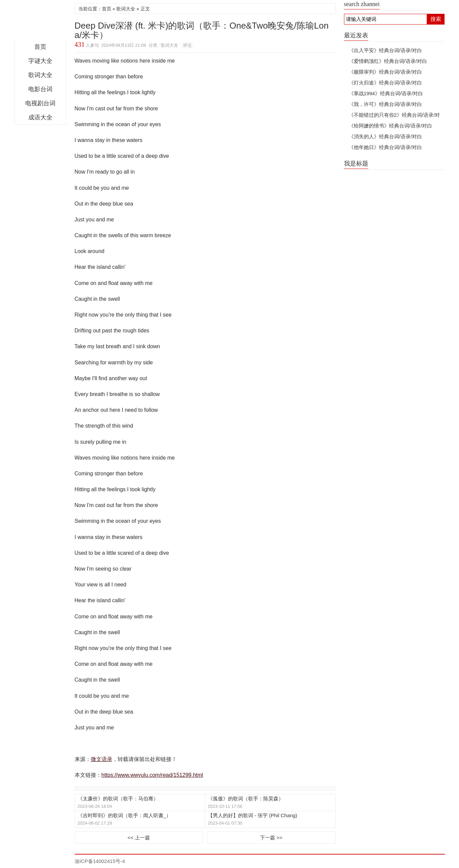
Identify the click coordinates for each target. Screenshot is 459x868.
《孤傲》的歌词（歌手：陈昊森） (246, 799)
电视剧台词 (40, 103)
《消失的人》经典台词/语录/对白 (385, 136)
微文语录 (40, 22)
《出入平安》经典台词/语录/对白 (385, 50)
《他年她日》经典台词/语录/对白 (385, 147)
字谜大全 (40, 61)
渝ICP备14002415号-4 (100, 861)
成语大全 (40, 117)
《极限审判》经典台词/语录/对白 (385, 72)
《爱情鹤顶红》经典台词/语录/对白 (388, 61)
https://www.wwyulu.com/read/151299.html (152, 775)
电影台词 (40, 89)
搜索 (436, 19)
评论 (187, 45)
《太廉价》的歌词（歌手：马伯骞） (118, 799)
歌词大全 (40, 75)
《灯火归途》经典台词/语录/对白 (385, 83)
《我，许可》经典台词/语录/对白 (385, 104)
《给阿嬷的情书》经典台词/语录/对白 (390, 126)
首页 (40, 47)
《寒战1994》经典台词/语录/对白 (386, 93)
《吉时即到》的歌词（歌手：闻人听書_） (124, 815)
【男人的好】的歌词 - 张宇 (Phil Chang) (253, 815)
